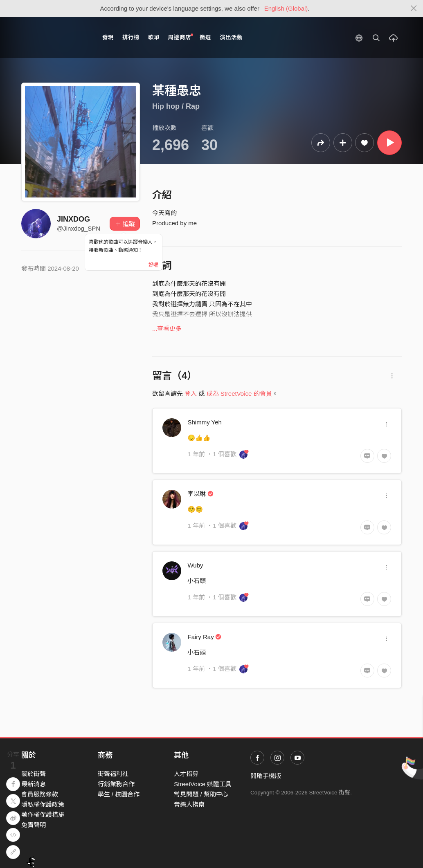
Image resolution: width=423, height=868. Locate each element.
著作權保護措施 (43, 815)
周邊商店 (181, 37)
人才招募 (186, 774)
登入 (191, 394)
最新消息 (34, 784)
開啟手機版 (266, 776)
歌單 (154, 37)
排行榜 (131, 37)
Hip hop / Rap (176, 106)
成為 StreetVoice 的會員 (239, 394)
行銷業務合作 (116, 784)
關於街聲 (34, 774)
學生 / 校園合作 (119, 794)
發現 (108, 37)
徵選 (205, 37)
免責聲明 (34, 825)
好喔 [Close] (153, 265)
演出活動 (231, 37)
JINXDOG (73, 219)
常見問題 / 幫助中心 (201, 794)
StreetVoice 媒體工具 (203, 784)
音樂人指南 (189, 804)
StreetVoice (55, 38)
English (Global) (286, 8)
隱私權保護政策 (43, 804)
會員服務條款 (40, 794)
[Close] (414, 9)
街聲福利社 (113, 774)
